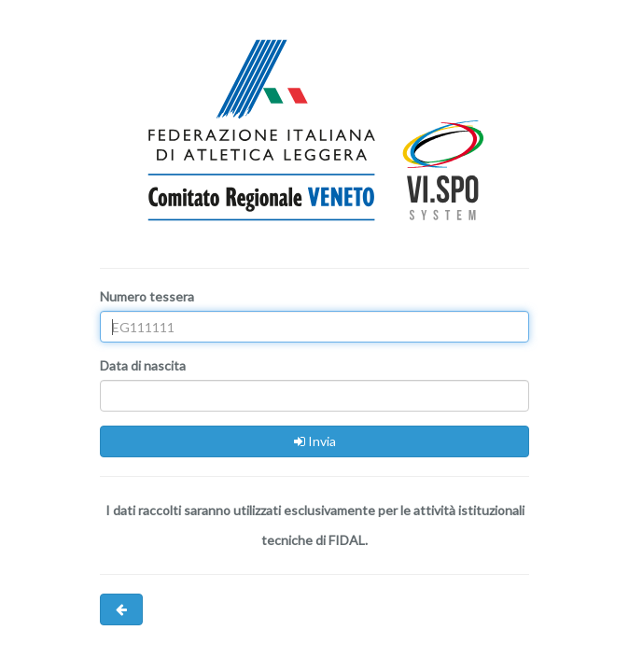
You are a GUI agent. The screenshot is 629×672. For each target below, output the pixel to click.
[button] (121, 609)
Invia (315, 441)
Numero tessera (147, 296)
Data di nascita (143, 365)
